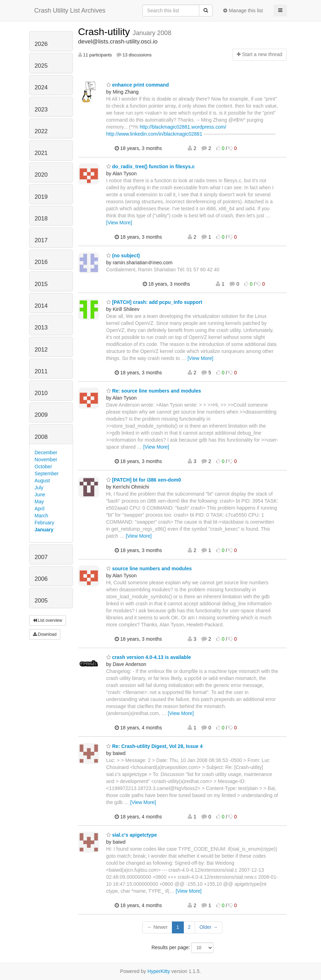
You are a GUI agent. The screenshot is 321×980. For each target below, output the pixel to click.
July (39, 488)
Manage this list (243, 11)
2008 (41, 437)
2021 (41, 153)
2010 (41, 393)
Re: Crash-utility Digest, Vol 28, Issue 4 (155, 746)
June (40, 495)
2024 (41, 87)
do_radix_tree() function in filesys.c (151, 166)
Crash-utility (106, 32)
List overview (48, 620)
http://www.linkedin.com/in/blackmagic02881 (154, 134)
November (46, 460)
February (45, 523)
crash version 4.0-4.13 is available (149, 657)
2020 (41, 175)
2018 (41, 219)
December (46, 452)
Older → (208, 927)
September (47, 474)
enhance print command (138, 85)
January (44, 530)
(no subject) (123, 256)
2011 (41, 371)
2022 (41, 131)
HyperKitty (159, 971)
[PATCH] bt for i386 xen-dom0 (144, 480)
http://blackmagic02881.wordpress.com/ (183, 127)
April (40, 509)
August (42, 481)
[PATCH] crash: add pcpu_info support (154, 302)
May (39, 502)
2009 (41, 415)
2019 (41, 197)
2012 (41, 350)
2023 (41, 110)
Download (45, 634)
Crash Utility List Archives (70, 11)
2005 (41, 601)
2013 (41, 328)
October (44, 467)
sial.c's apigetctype (132, 835)
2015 (41, 284)
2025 (41, 66)
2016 (41, 262)
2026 (41, 44)
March (42, 516)
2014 (41, 306)
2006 (41, 579)
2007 (41, 557)
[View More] (119, 223)
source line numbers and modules (149, 569)
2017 (41, 240)
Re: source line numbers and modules (154, 391)
